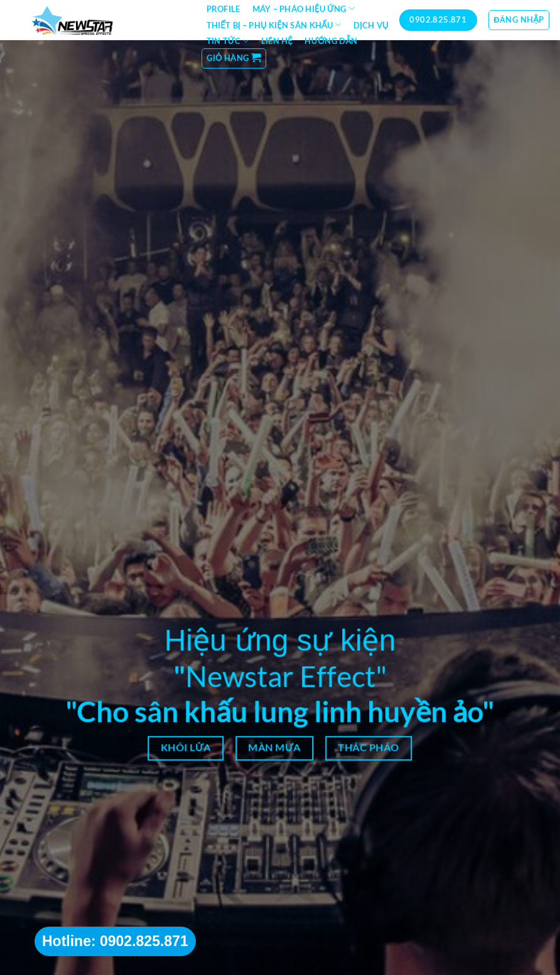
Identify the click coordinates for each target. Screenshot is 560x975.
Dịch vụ (371, 25)
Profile (223, 9)
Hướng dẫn (331, 41)
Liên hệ (277, 41)
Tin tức (228, 41)
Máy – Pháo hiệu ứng (304, 8)
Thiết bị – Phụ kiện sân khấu (274, 25)
